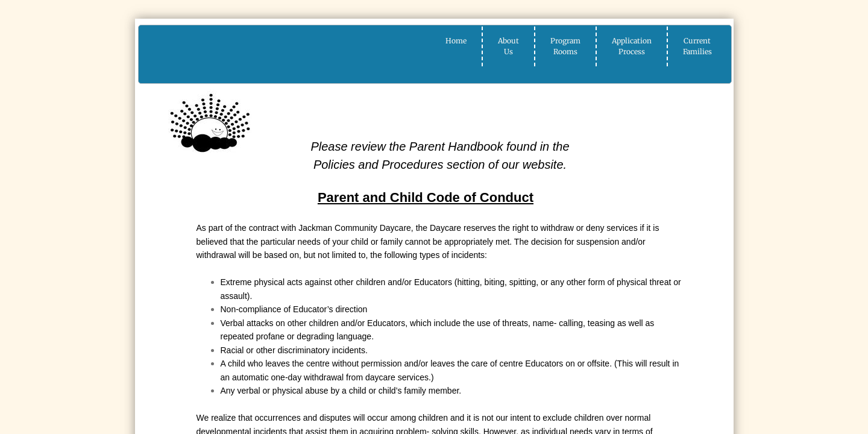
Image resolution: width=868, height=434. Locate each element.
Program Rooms (565, 46)
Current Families (697, 46)
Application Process (632, 46)
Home (456, 41)
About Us (508, 46)
